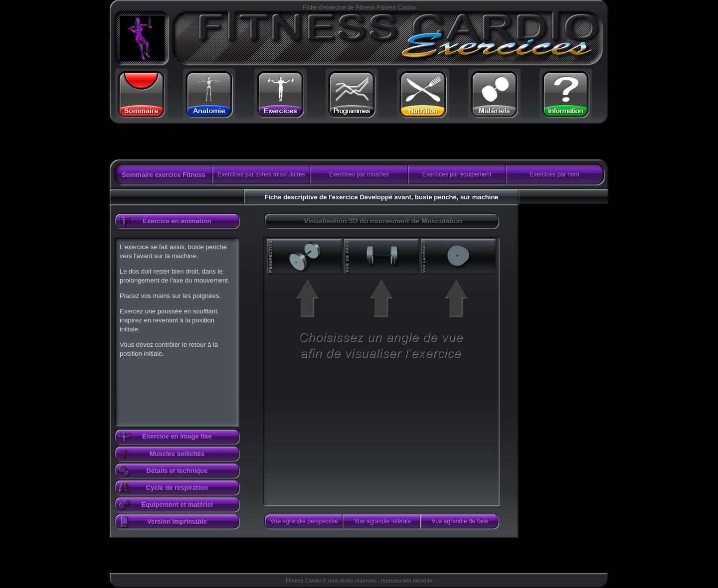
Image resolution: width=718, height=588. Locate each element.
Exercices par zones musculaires (261, 174)
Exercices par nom (554, 174)
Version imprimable (177, 521)
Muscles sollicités (177, 454)
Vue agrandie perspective (304, 521)
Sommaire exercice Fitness (164, 175)
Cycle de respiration (177, 488)
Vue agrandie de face (460, 521)
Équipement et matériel (177, 505)
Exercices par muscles (359, 174)
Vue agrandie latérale (383, 521)
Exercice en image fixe (177, 436)
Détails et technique (177, 471)
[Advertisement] (236, 142)
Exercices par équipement (457, 174)
